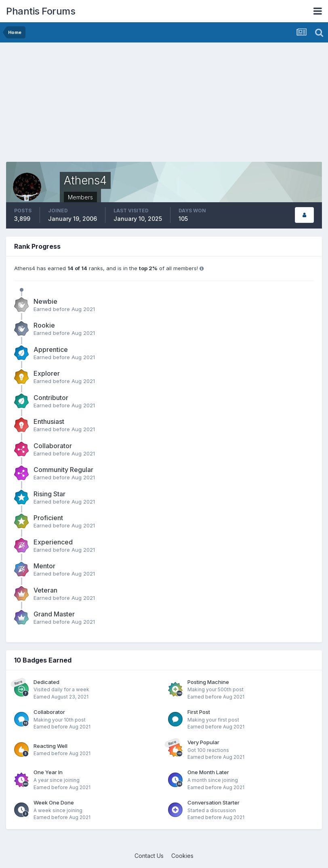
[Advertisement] (101, 105)
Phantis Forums (41, 11)
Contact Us (149, 856)
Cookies (182, 856)
